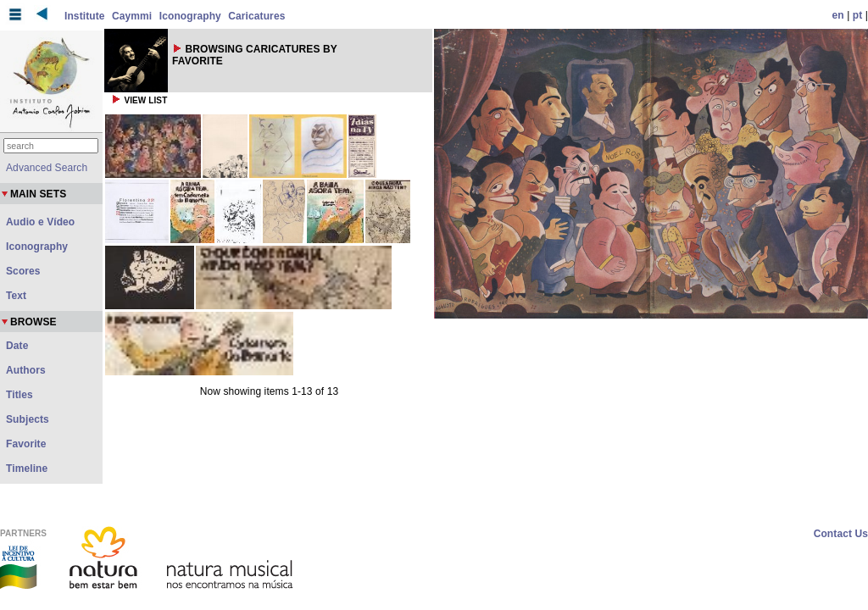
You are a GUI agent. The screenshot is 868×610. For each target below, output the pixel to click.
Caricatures (256, 16)
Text (16, 296)
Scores (23, 271)
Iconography (190, 16)
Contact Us (841, 534)
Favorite (26, 444)
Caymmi (132, 16)
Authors (26, 370)
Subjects (28, 419)
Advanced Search (47, 168)
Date (17, 346)
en (838, 15)
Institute (85, 16)
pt (858, 15)
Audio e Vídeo (40, 222)
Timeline (27, 469)
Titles (19, 395)
